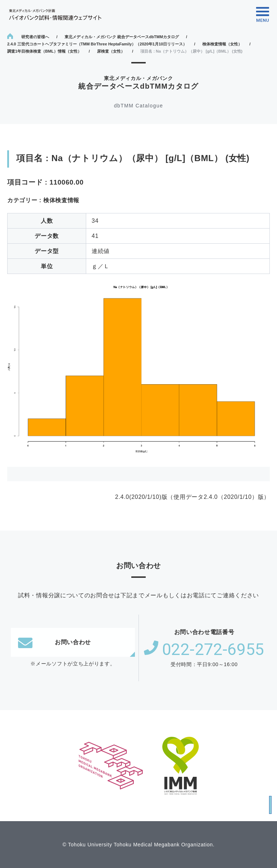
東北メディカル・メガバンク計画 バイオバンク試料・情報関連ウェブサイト (55, 15)
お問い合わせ (54, 642)
